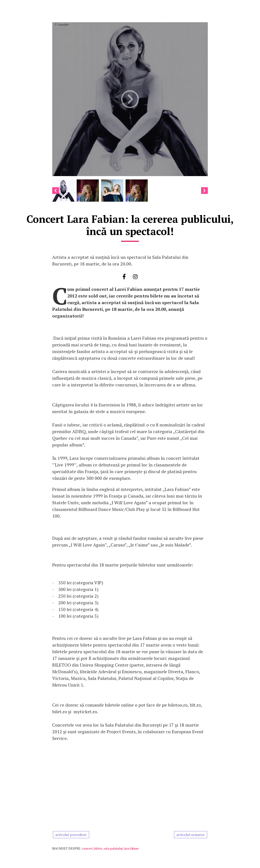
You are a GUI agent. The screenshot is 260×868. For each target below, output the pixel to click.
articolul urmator (191, 835)
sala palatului (113, 848)
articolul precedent (71, 835)
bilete (98, 848)
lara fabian (131, 848)
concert (87, 848)
